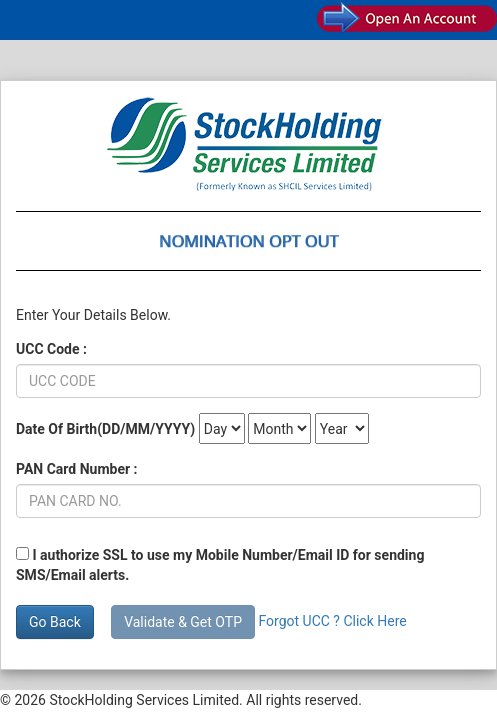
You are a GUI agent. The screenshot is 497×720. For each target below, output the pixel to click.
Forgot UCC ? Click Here (332, 621)
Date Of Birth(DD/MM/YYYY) (105, 429)
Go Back (55, 622)
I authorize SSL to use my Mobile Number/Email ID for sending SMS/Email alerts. (220, 565)
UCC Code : (51, 349)
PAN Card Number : (77, 469)
